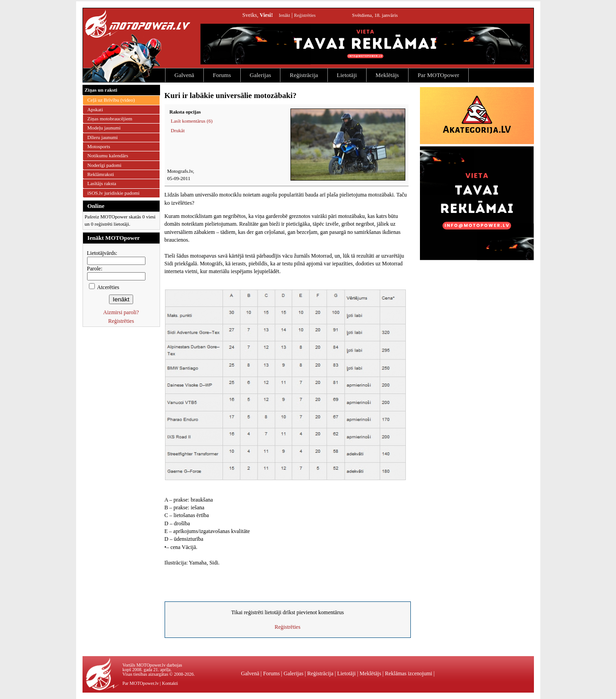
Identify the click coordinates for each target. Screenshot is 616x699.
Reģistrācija (304, 75)
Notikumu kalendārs (108, 155)
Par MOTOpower (438, 75)
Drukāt (178, 130)
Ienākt (284, 15)
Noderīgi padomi (105, 165)
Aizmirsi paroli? (121, 312)
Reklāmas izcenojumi (409, 673)
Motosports (99, 146)
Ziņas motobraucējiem (110, 119)
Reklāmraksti (101, 174)
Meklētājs (387, 75)
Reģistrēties (305, 15)
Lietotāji (347, 75)
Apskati (95, 109)
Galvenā (184, 75)
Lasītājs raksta (102, 183)
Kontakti (170, 683)
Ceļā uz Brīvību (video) (111, 100)
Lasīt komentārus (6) (192, 121)
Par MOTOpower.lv (141, 683)
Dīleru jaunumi (103, 137)
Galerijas (261, 75)
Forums (222, 75)
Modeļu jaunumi (104, 128)
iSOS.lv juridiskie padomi (114, 193)
